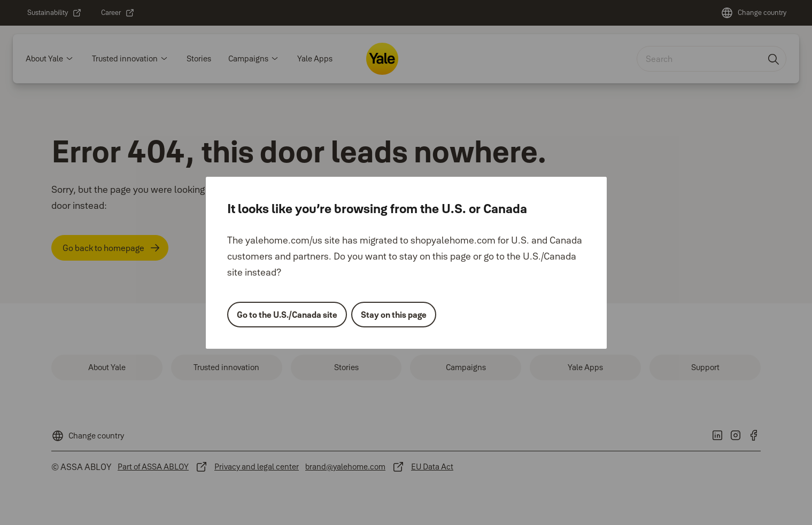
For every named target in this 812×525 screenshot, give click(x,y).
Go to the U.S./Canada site (287, 315)
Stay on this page (394, 315)
